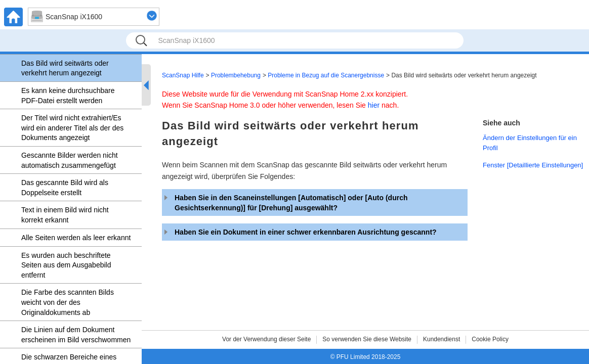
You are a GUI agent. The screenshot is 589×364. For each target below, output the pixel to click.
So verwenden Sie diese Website (367, 339)
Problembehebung (236, 75)
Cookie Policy (490, 339)
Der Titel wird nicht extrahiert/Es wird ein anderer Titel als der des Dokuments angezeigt (72, 128)
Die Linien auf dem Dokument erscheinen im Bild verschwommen (76, 335)
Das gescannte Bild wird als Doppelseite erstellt (65, 188)
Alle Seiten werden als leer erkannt (76, 238)
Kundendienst (441, 339)
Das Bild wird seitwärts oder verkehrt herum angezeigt (65, 68)
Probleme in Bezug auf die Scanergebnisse (326, 75)
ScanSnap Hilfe (183, 75)
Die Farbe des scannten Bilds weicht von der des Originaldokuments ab (68, 302)
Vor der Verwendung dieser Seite (266, 339)
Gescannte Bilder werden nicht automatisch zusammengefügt (70, 160)
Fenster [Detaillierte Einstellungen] (533, 165)
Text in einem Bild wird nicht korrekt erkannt (65, 215)
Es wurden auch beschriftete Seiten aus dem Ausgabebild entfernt (66, 265)
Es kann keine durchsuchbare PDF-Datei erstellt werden (68, 96)
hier (374, 105)
